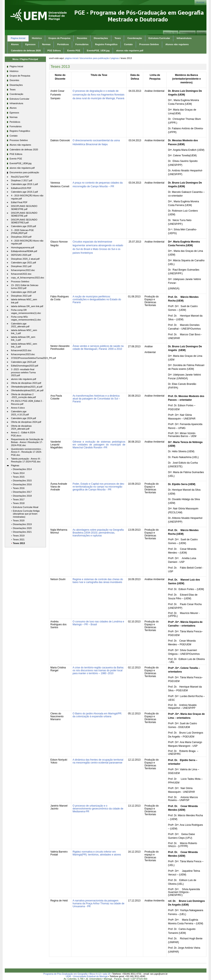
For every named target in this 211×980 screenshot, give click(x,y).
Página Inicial (18, 38)
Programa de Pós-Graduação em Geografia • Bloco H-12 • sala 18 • (78, 974)
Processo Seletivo (149, 44)
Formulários (82, 44)
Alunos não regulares (177, 44)
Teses (118, 38)
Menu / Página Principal (25, 59)
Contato (201, 33)
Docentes (82, 38)
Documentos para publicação (94, 58)
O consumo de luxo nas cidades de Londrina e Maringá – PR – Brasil (98, 623)
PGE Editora (54, 51)
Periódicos (63, 44)
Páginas (115, 58)
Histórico (37, 38)
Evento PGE (74, 51)
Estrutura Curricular (159, 38)
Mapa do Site (171, 33)
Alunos (15, 44)
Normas (46, 44)
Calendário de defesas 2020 (26, 51)
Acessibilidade (187, 33)
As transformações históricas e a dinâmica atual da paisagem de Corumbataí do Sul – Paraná (96, 399)
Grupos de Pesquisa (59, 38)
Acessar (200, 2)
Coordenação (135, 38)
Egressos (30, 44)
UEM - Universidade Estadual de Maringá (87, 976)
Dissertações (101, 38)
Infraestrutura (184, 38)
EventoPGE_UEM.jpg (98, 51)
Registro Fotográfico (106, 44)
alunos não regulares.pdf (130, 51)
